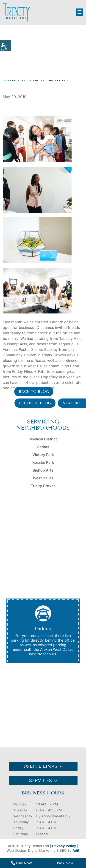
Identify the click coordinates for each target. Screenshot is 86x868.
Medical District (43, 439)
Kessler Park (43, 462)
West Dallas (43, 478)
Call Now (22, 863)
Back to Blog (34, 391)
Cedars (43, 447)
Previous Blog (35, 403)
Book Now (65, 863)
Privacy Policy (64, 846)
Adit (76, 850)
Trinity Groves (43, 486)
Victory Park (43, 455)
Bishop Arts (43, 470)
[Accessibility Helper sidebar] (6, 46)
